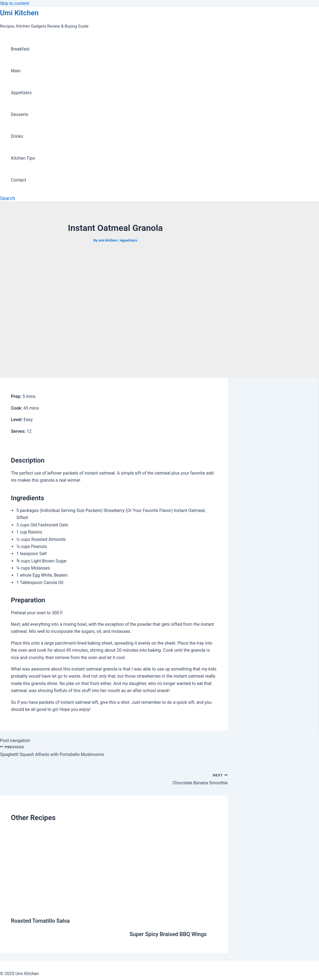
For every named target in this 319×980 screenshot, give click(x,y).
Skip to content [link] (15, 3)
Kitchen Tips (23, 158)
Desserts (19, 114)
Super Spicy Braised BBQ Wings (168, 934)
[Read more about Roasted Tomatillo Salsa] (67, 907)
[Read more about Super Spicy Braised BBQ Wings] (173, 921)
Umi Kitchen (19, 13)
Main (16, 71)
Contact (19, 180)
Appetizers (21, 93)
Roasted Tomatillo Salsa (40, 921)
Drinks (17, 136)
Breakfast (20, 49)
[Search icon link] (7, 198)
